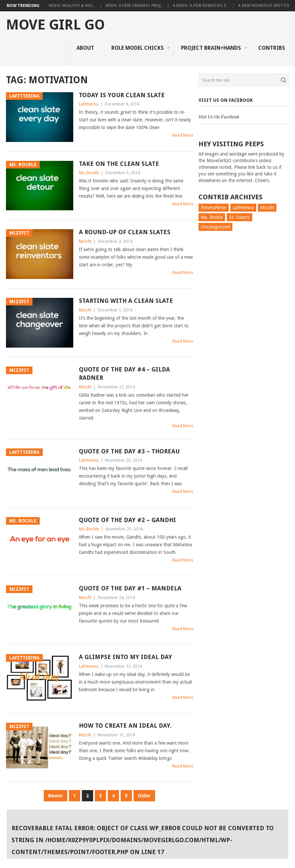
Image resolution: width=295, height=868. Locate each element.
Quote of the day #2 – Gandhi (127, 520)
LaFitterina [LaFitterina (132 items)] (243, 208)
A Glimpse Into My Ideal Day (125, 657)
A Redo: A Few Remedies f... (201, 6)
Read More (183, 135)
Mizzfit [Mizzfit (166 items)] (267, 208)
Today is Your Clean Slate (122, 95)
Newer (56, 796)
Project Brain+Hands (211, 48)
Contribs (272, 48)
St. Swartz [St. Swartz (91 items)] (239, 217)
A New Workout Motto (264, 6)
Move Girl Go (55, 25)
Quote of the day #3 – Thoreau (129, 451)
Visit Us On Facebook (226, 100)
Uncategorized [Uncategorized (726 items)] (215, 227)
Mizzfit (85, 241)
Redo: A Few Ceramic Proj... (135, 6)
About (85, 48)
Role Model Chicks (138, 48)
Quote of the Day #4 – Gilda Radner (124, 373)
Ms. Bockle (89, 173)
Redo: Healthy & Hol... (73, 6)
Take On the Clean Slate (119, 164)
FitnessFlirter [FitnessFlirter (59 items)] (214, 208)
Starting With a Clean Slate (126, 301)
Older (144, 796)
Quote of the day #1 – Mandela (130, 588)
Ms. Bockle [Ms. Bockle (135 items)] (212, 217)
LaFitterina (89, 104)
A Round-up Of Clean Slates (125, 232)
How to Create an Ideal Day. (125, 726)
